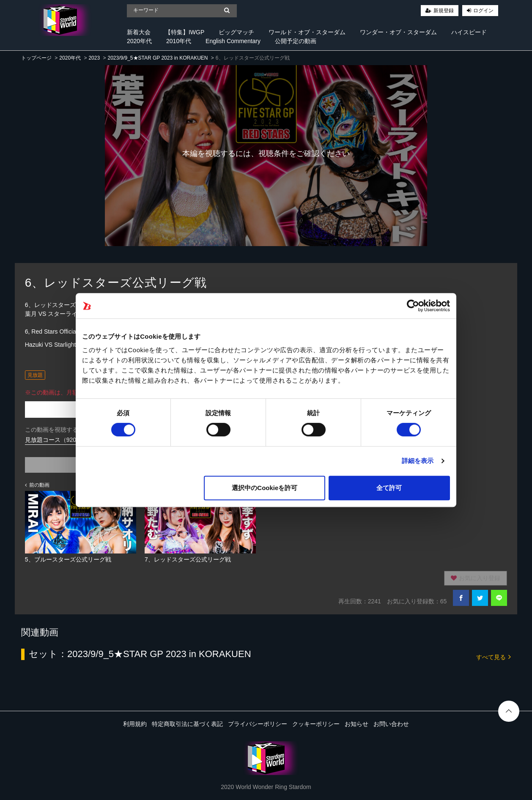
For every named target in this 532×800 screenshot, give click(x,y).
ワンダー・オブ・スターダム (398, 32)
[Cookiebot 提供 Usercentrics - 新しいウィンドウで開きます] (413, 306)
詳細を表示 (418, 461)
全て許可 (389, 488)
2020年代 (139, 41)
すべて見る (494, 656)
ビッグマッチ (236, 32)
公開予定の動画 (296, 41)
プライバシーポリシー (258, 724)
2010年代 (179, 41)
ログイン (483, 11)
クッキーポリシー (316, 724)
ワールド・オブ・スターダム (307, 32)
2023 (94, 58)
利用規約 (135, 724)
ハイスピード (469, 32)
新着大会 (139, 32)
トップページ (36, 58)
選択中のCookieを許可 (265, 488)
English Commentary (233, 41)
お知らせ (356, 724)
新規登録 (444, 11)
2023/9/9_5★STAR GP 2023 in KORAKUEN (158, 58)
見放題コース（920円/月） (60, 440)
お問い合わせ (391, 724)
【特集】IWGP (185, 32)
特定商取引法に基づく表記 (187, 724)
